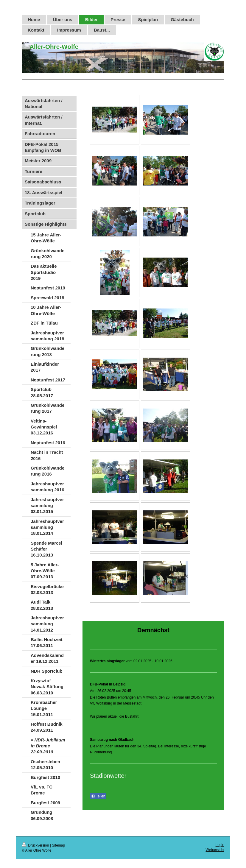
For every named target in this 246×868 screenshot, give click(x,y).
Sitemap (58, 845)
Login (220, 845)
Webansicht (215, 850)
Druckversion (36, 845)
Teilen (98, 796)
